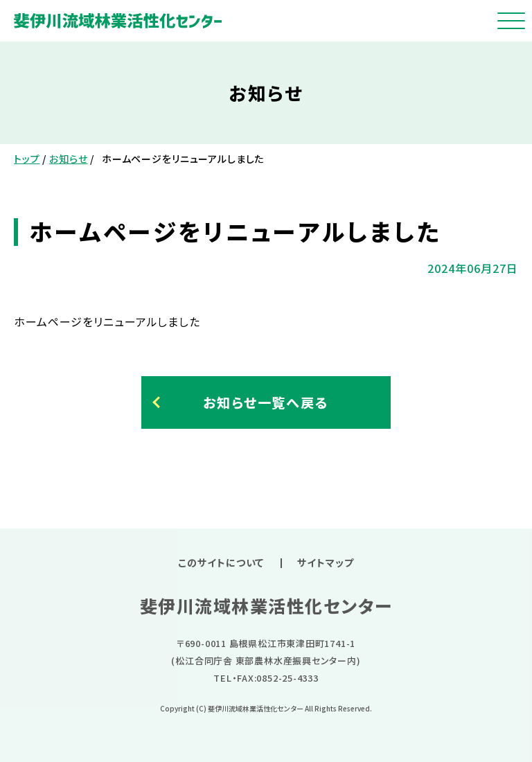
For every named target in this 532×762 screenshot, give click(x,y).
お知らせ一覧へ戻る (266, 402)
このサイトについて (221, 562)
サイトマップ (326, 562)
